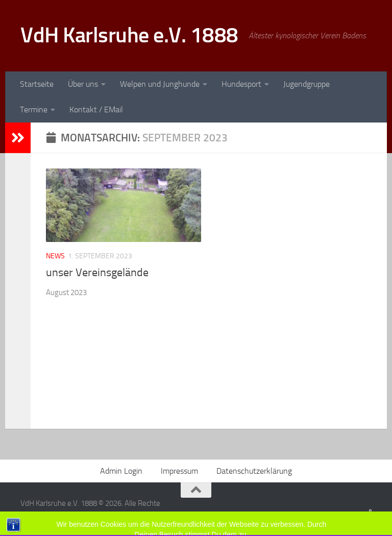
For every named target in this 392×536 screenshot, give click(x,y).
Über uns (83, 84)
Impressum (179, 471)
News (55, 256)
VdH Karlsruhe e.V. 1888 (129, 35)
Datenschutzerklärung (254, 471)
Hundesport (241, 84)
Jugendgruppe (307, 84)
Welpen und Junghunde (160, 84)
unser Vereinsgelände (97, 273)
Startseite (37, 84)
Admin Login (121, 471)
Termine (34, 109)
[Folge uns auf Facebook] (370, 510)
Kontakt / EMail (96, 109)
